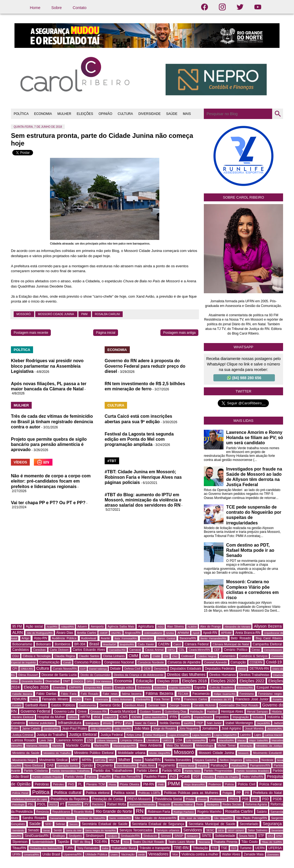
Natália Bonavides (178, 760)
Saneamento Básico (62, 818)
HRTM (85, 717)
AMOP (104, 633)
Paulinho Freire (155, 777)
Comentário (228, 656)
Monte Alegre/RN (160, 753)
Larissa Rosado (24, 740)
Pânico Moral (187, 766)
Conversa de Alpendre (184, 662)
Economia (123, 681)
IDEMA (136, 717)
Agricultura (146, 626)
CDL (182, 650)
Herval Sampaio (258, 712)
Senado (33, 830)
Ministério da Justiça (269, 746)
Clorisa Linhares (114, 656)
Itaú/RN (188, 723)
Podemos (215, 784)
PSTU (53, 804)
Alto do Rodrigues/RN (40, 633)
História (277, 712)
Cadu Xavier (146, 644)
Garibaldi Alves (36, 705)
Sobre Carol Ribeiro (244, 197)
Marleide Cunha (78, 745)
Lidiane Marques (107, 740)
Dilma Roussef (28, 675)
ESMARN (160, 688)
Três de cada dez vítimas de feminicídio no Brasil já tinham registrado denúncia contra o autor (52, 421)
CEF (217, 650)
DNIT (67, 681)
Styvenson (20, 842)
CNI (166, 656)
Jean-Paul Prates (75, 728)
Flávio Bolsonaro (122, 699)
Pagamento (167, 765)
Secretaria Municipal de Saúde (212, 824)
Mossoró (24, 314)
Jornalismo (210, 728)
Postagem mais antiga (179, 333)
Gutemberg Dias (176, 712)
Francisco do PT (221, 699)
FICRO (77, 699)
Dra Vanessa (103, 681)
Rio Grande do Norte (114, 811)
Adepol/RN (67, 627)
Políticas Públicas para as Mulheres (191, 793)
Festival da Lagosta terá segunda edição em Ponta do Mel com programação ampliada (139, 439)
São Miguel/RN (223, 818)
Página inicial (106, 333)
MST (112, 760)
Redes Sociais (232, 804)
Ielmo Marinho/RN (155, 717)
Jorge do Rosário (164, 728)
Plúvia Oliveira (130, 784)
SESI (221, 830)
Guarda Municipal (123, 712)
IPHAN (107, 723)
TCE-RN (100, 842)
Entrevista (144, 687)
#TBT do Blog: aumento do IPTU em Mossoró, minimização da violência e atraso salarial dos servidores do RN (143, 500)
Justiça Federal (112, 735)
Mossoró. (244, 753)
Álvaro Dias (65, 633)
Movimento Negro (24, 760)
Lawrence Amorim (70, 740)
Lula (212, 740)
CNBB (156, 656)
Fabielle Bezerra (22, 694)
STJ (270, 836)
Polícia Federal (271, 784)
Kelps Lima (134, 735)
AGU (161, 627)
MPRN (86, 760)
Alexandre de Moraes (237, 627)
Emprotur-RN (93, 688)
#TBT (112, 461)
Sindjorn (112, 836)
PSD (265, 799)
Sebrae (61, 824)
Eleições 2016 (168, 681)
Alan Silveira (176, 626)
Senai (47, 830)
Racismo (98, 804)
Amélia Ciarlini (87, 633)
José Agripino (231, 728)
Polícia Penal (20, 793)
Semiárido (18, 830)
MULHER (64, 114)
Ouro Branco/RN (126, 766)
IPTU (118, 723)
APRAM (226, 633)
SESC (210, 830)
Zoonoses (273, 854)
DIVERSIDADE (150, 114)
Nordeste (267, 760)
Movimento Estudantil (267, 753)
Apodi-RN (210, 633)
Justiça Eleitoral (83, 735)
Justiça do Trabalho (51, 735)
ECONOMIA (43, 114)
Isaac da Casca (145, 723)
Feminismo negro (270, 694)
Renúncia (43, 812)
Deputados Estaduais (186, 669)
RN (140, 811)
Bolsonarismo (22, 644)
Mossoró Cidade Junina (56, 314)
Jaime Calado (31, 728)
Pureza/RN (74, 804)
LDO (90, 740)
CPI (15, 669)
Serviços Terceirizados (136, 830)
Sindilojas (58, 836)
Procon (202, 799)
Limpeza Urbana (131, 740)
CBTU (171, 650)
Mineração (246, 746)
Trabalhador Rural (124, 848)
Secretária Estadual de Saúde (105, 824)
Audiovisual (89, 638)
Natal (138, 760)
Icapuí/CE (110, 717)
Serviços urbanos (168, 830)
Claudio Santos (89, 656)
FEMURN (19, 699)
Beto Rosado (241, 638)
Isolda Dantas (170, 723)
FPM (177, 699)
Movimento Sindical (53, 760)
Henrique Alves (232, 712)
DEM (147, 669)
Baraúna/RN (188, 638)
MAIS (187, 114)
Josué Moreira (254, 728)
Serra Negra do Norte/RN (100, 830)
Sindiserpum (95, 836)
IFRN (173, 717)
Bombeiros (62, 644)
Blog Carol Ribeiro (269, 638)
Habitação (197, 712)
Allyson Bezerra (268, 626)
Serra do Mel (74, 830)
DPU (89, 681)
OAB (50, 765)
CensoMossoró (273, 650)
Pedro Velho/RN (252, 777)
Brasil (94, 644)
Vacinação (128, 854)
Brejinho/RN (127, 644)
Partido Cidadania (36, 771)
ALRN (17, 632)
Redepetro (213, 804)
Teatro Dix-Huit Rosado (149, 842)
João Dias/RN (123, 729)
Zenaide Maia (254, 854)
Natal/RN (153, 760)
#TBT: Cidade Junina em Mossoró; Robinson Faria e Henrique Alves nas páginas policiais (143, 477)
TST (234, 848)
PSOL (42, 804)
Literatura (153, 740)
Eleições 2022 (252, 681)
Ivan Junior (214, 723)
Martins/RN (102, 745)
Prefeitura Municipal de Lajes (30, 799)
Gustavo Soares (151, 712)
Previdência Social (168, 799)
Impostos (222, 717)
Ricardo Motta (83, 812)
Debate (115, 669)
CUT (83, 669)
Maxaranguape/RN (124, 746)
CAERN (164, 644)
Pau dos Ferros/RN (127, 777)
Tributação (200, 848)
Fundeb (17, 705)
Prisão (190, 799)
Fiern (88, 699)
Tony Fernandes (88, 848)
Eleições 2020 (223, 681)
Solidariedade (225, 836)
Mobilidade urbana (132, 753)
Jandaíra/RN (51, 729)
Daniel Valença (98, 669)
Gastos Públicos (63, 705)
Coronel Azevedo (215, 662)
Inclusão (258, 717)
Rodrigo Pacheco (184, 812)
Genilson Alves (134, 705)
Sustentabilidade (43, 842)
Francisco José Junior (252, 699)
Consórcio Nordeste (151, 662)
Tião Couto (249, 842)
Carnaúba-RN (117, 650)
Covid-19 (274, 662)
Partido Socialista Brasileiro (253, 771)
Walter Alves (231, 854)
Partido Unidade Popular (47, 777)
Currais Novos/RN (65, 669)
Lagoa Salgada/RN (226, 735)
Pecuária (208, 777)
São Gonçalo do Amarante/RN (155, 818)
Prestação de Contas (108, 799)
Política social (124, 793)
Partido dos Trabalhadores (113, 771)
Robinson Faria (159, 812)
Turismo (246, 848)
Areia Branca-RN (248, 633)
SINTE (206, 836)
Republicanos (61, 812)
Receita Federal (183, 804)
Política (41, 792)
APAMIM (183, 633)
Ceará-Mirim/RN (199, 650)
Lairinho (245, 735)
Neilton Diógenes (231, 760)
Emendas (59, 687)
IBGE (97, 717)
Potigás (227, 793)
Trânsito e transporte (155, 848)
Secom (73, 824)
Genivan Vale (157, 705)
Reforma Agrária (256, 804)
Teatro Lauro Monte (181, 842)
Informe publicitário (42, 723)
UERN (260, 848)
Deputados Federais (220, 669)
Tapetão (63, 842)
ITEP (200, 723)
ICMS (124, 717)
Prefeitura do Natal (267, 793)
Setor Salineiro (258, 830)
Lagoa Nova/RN (202, 735)
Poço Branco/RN (194, 784)
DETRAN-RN (259, 669)
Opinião (87, 765)
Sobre (57, 8)
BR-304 (80, 644)
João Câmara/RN (101, 729)
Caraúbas (39, 650)
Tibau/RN (19, 848)
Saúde (35, 824)
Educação (145, 681)
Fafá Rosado (90, 694)
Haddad (212, 712)
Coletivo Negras (207, 656)
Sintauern (192, 836)
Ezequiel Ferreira (269, 687)
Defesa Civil (132, 669)
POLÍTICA (21, 114)
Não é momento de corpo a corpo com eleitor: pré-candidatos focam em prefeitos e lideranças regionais (51, 481)
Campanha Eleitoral (267, 644)
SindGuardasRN (36, 836)
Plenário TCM (96, 784)
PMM (85, 314)
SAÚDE (172, 114)
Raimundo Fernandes (142, 804)
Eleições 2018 (194, 681)
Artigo (25, 638)
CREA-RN (27, 669)
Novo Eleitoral (34, 765)
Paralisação (219, 765)
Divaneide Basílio (32, 681)
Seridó (58, 830)
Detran (242, 669)
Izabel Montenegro (239, 723)
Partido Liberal (147, 771)
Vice (175, 854)
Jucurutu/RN (274, 729)
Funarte (277, 699)
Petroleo (58, 784)
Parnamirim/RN (260, 765)
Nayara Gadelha (205, 760)
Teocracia (204, 842)
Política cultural (68, 792)
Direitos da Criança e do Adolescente (139, 675)
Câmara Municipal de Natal (231, 644)
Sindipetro (75, 836)
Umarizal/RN (31, 854)
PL (80, 784)
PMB (161, 784)
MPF (75, 760)
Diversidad (52, 681)
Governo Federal (35, 711)
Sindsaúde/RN (130, 836)
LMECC (167, 740)
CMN (145, 656)
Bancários (147, 638)
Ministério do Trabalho (57, 753)
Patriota (91, 777)
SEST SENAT (236, 830)
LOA (179, 740)
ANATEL (116, 633)
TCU (126, 842)
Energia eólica (124, 687)
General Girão (110, 705)
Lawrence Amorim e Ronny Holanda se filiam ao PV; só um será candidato (255, 438)
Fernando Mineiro (55, 699)
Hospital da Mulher (51, 717)
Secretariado (249, 824)
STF (261, 836)
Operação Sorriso (68, 766)
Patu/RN (105, 777)
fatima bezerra (132, 694)
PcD (173, 777)
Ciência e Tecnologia (37, 656)
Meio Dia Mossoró (179, 745)
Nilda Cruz (252, 760)
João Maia (142, 728)
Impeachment (203, 717)
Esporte (200, 687)
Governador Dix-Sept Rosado (239, 705)
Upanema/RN (73, 854)
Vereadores (158, 854)
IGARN (186, 717)
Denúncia (160, 669)
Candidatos (21, 650)
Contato (80, 8)
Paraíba (202, 766)
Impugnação (241, 717)
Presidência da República (69, 799)
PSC (255, 799)
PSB (245, 799)
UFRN (16, 854)
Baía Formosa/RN (126, 638)
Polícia (229, 784)
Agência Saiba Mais (121, 626)
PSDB (277, 799)
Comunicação (49, 662)
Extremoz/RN (245, 688)
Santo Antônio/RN (120, 818)
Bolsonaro (43, 644)
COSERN (256, 662)
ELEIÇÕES (85, 114)
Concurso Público (88, 662)
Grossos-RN (99, 712)
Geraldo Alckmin (205, 705)
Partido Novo (192, 771)
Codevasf (187, 656)
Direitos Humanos (222, 675)
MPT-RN (100, 760)
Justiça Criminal (23, 735)
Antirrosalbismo (153, 633)
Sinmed (166, 836)
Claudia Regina (65, 656)
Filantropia (102, 699)
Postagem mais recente (31, 333)
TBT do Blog (82, 842)
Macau (241, 740)
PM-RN (149, 784)
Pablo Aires (147, 765)
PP (239, 793)
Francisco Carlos (195, 699)
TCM (115, 841)
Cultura (43, 668)
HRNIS (73, 717)
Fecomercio (201, 694)
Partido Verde (74, 777)
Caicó (177, 644)
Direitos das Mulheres (186, 675)
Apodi (196, 633)
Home (35, 8)
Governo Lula (64, 712)
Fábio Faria (69, 694)
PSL (31, 804)
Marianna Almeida (37, 746)
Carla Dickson (59, 650)
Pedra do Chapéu (228, 777)
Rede (200, 804)
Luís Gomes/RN (196, 740)
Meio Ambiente (151, 745)
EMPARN (75, 687)
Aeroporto (97, 626)
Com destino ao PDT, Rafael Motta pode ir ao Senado (250, 550)
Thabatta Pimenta (226, 842)
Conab (67, 662)
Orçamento (105, 765)
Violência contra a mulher (200, 854)
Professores (218, 799)
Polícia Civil (246, 784)
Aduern (82, 626)
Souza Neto (247, 836)
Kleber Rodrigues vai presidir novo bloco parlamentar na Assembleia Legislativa (47, 366)
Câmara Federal (197, 644)
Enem (108, 688)
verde (142, 854)
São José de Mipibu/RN (195, 818)
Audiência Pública (64, 638)
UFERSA (275, 848)
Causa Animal (154, 650)
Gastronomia (87, 705)
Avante (105, 638)
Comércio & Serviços (253, 656)
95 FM (17, 626)
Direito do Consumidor (95, 675)
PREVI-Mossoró (139, 799)
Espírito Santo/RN (180, 688)
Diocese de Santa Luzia (59, 675)
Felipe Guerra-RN (225, 694)
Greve (82, 712)
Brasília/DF (110, 644)
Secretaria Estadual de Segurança (158, 824)
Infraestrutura (70, 723)
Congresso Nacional (119, 662)
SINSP (179, 836)
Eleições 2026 (36, 687)
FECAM (183, 694)
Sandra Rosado (34, 818)
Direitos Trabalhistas (254, 675)
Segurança (272, 824)
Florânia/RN (143, 699)
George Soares (180, 705)
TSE (224, 848)
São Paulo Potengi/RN (252, 818)
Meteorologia (205, 745)
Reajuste (164, 804)
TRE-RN (181, 848)
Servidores (193, 830)
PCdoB (185, 777)
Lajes (258, 735)
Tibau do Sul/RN (272, 842)
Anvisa (170, 633)
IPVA (128, 723)
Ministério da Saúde (26, 753)
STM (279, 836)
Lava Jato (46, 740)
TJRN (69, 848)
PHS (71, 784)
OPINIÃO (105, 114)
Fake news (110, 694)
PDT (197, 777)
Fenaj (34, 699)
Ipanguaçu (92, 723)
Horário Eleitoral (23, 717)
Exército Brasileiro (222, 687)
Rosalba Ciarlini (107, 314)
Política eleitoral (98, 793)
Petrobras (42, 784)
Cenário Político (236, 650)
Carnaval (135, 650)
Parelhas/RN (239, 766)
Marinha (57, 746)
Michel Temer (227, 745)
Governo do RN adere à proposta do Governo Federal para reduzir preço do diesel (145, 366)
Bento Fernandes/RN (213, 638)
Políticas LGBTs (149, 793)
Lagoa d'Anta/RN (179, 735)
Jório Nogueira (189, 728)
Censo (256, 650)
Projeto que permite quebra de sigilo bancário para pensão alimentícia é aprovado (49, 444)
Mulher (124, 760)
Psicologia (18, 804)
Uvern (114, 854)
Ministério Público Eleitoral (94, 753)
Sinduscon (150, 836)
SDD (48, 824)
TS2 (214, 848)
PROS (234, 799)
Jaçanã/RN (263, 723)
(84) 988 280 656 (244, 378)
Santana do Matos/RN (92, 818)
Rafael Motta (116, 804)
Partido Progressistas (218, 771)
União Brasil (51, 854)
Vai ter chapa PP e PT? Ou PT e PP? (48, 503)
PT (62, 804)
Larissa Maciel (273, 735)
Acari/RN (52, 627)
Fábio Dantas (46, 694)
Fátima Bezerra (159, 693)
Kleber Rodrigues (155, 735)
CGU (16, 656)
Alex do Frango (211, 626)
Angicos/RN (133, 633)
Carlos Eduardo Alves (89, 650)
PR (247, 793)
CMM (133, 656)
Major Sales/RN (258, 740)
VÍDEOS (20, 462)
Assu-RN (40, 638)
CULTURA (125, 114)
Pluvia (112, 784)
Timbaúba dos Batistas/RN (45, 848)
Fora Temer (162, 699)
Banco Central (166, 638)
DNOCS (79, 681)
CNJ (175, 656)
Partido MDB (171, 771)
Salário (262, 812)
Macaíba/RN (226, 740)
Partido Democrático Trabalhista (71, 771)
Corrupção (238, 662)
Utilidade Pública (96, 854)
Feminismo (247, 694)
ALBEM (192, 627)
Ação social (34, 626)
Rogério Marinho (209, 812)
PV (86, 804)
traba (105, 848)
